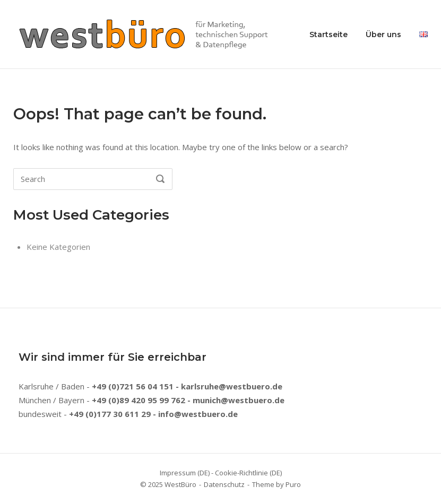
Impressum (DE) (185, 473)
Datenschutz (224, 484)
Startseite (328, 34)
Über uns (383, 34)
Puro (293, 484)
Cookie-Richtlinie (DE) (248, 473)
